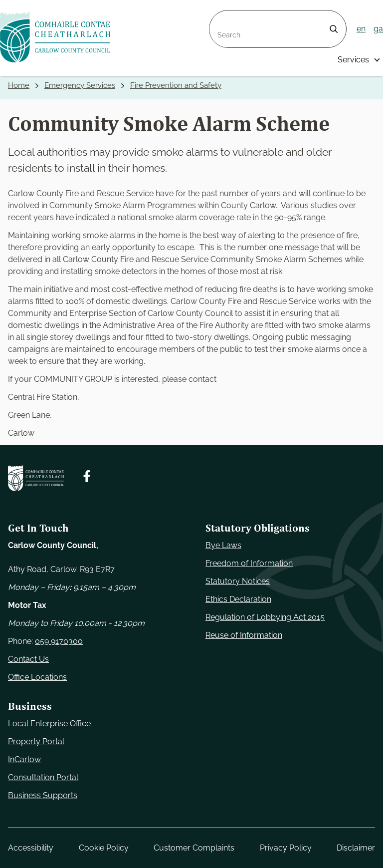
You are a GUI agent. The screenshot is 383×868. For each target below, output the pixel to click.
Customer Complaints (194, 848)
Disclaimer (356, 848)
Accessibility (31, 848)
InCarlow (24, 759)
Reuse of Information (244, 635)
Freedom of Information (249, 563)
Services (353, 60)
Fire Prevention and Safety (176, 85)
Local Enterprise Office (49, 723)
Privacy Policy (286, 848)
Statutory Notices (238, 581)
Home (19, 85)
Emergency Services (80, 85)
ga (378, 29)
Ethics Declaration (238, 599)
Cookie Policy (104, 848)
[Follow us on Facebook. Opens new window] (87, 476)
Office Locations (37, 677)
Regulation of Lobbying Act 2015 (265, 617)
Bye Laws (223, 545)
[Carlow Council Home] (36, 478)
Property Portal (36, 741)
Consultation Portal (43, 777)
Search (222, 16)
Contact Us (28, 659)
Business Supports (43, 795)
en (361, 29)
